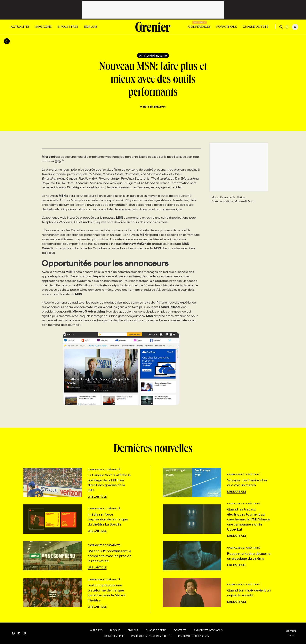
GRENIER (291, 631)
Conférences (199, 27)
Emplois (91, 27)
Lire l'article (97, 497)
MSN (59, 161)
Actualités (20, 27)
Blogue (115, 630)
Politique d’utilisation (194, 636)
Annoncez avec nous (208, 630)
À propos (96, 630)
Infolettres (68, 27)
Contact (180, 630)
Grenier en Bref (113, 636)
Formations (227, 27)
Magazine (43, 27)
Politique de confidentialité (151, 636)
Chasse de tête (256, 27)
